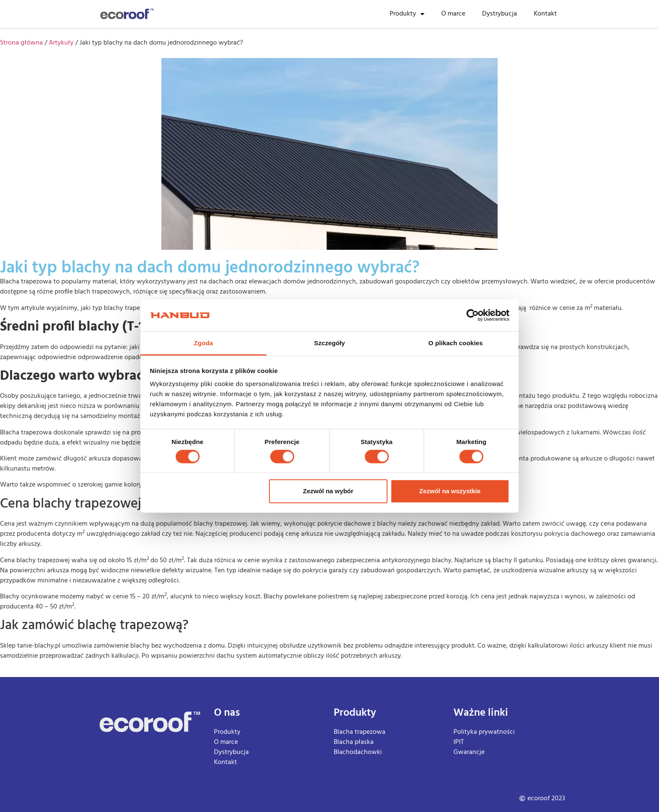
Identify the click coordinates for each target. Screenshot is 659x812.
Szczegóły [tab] (329, 343)
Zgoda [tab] (203, 343)
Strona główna (21, 43)
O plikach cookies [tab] (455, 343)
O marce (453, 14)
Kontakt (545, 14)
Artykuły (61, 43)
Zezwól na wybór (328, 491)
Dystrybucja (500, 14)
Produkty (407, 14)
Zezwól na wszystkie (450, 491)
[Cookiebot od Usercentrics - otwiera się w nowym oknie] (473, 315)
